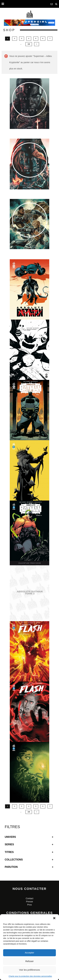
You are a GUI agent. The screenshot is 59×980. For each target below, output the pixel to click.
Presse (30, 902)
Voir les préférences (29, 970)
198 (29, 44)
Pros (29, 905)
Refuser (29, 961)
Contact (29, 898)
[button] (54, 918)
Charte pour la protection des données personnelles (30, 976)
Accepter (29, 953)
